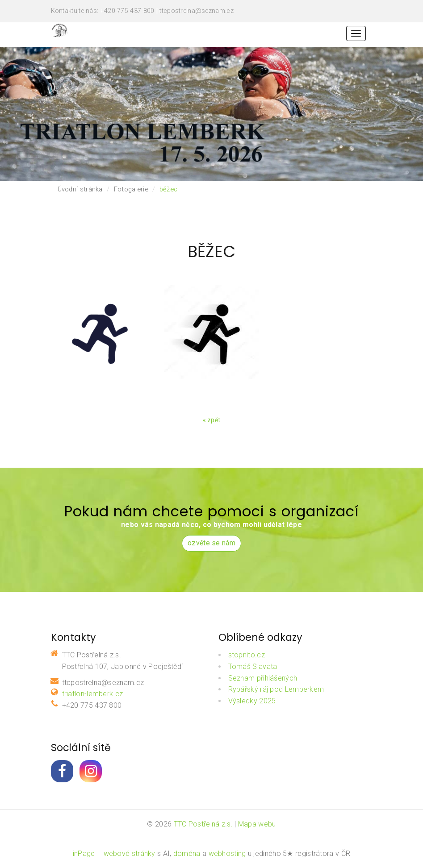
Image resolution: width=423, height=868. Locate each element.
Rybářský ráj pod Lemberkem (276, 689)
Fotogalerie (131, 189)
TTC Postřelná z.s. (203, 824)
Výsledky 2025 (252, 701)
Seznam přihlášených (263, 678)
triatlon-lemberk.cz (93, 694)
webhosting (227, 853)
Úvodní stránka (80, 189)
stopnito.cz (247, 655)
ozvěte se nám (211, 543)
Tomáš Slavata (253, 667)
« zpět (212, 420)
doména (187, 853)
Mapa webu (257, 824)
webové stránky (130, 853)
